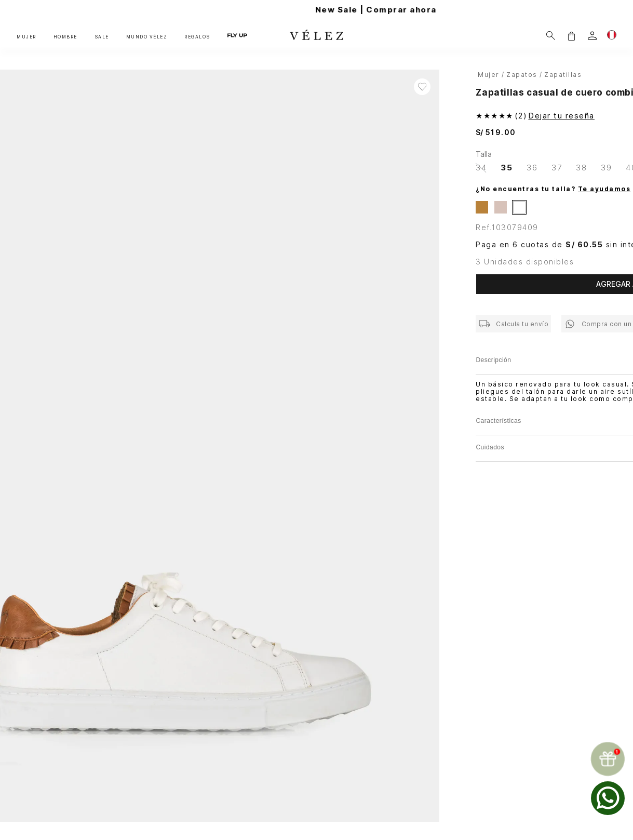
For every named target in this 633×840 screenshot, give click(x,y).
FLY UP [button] (237, 36)
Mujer (489, 75)
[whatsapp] (608, 798)
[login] (592, 36)
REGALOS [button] (197, 37)
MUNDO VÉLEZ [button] (147, 37)
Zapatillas (563, 75)
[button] (571, 36)
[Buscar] (551, 36)
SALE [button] (102, 37)
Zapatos (522, 75)
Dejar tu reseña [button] (561, 116)
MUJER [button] (26, 37)
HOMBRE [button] (65, 37)
